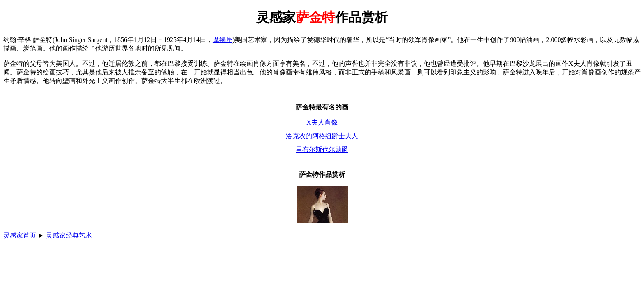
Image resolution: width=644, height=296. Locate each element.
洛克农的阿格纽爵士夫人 (322, 136)
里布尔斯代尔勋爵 (322, 149)
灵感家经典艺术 (69, 235)
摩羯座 (223, 40)
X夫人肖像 (322, 122)
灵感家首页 (20, 235)
